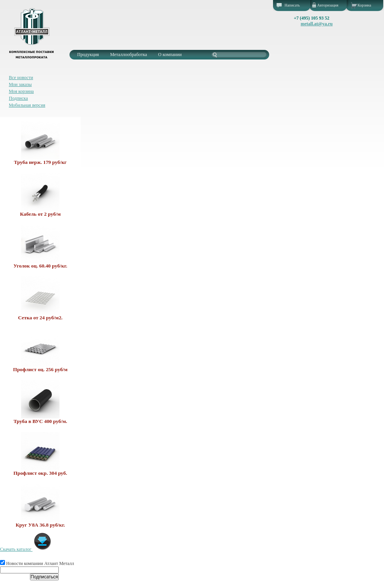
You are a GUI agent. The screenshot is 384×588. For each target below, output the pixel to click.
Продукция (88, 55)
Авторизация (328, 5)
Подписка (18, 98)
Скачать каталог (26, 549)
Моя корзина (21, 91)
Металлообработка (129, 55)
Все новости (21, 78)
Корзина (364, 5)
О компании (170, 55)
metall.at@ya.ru (317, 24)
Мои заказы (20, 84)
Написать (292, 5)
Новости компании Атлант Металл (37, 563)
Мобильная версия (27, 105)
